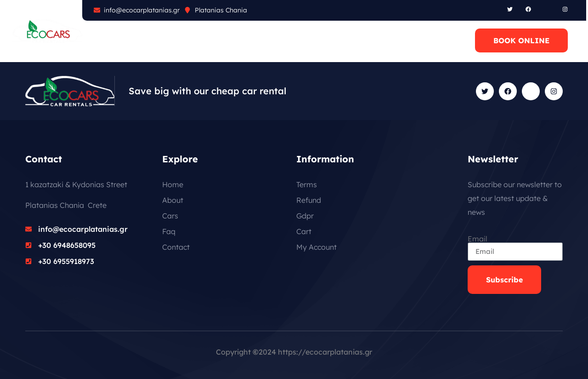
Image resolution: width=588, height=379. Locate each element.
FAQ (195, 40)
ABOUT (118, 40)
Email (478, 239)
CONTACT (277, 40)
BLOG (231, 40)
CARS (159, 40)
